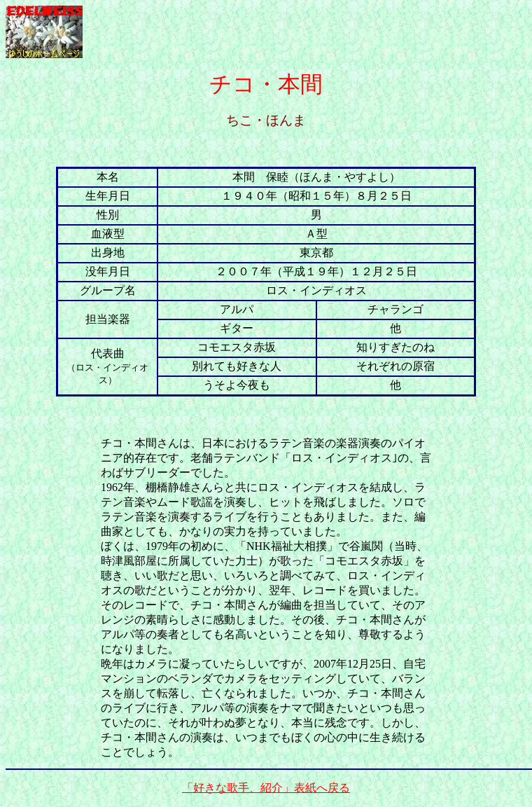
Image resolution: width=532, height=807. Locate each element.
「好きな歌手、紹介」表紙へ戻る (266, 788)
